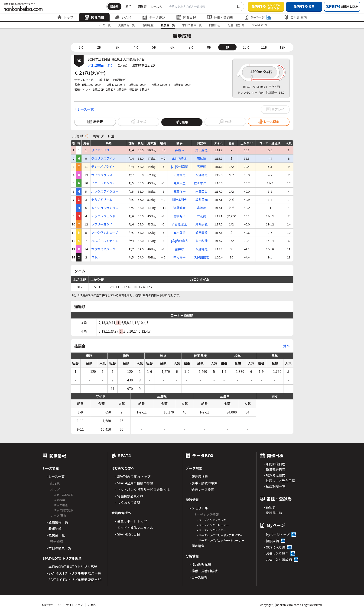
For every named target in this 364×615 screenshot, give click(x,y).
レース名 (156, 6)
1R (81, 47)
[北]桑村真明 (179, 167)
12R (283, 47)
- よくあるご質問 (128, 503)
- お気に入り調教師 (278, 560)
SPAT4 (123, 17)
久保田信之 (201, 257)
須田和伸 (201, 241)
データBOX (154, 17)
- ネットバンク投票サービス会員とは (142, 489)
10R (246, 47)
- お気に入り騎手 (276, 553)
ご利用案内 (296, 17)
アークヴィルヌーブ (105, 233)
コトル (96, 257)
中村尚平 (179, 257)
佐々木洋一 (201, 183)
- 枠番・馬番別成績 (203, 571)
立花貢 (201, 216)
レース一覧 (104, 25)
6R (172, 47)
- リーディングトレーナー (213, 525)
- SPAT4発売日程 (128, 534)
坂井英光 (201, 200)
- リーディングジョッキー (213, 520)
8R (209, 47)
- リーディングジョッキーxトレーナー (221, 540)
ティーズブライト (103, 167)
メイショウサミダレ (105, 208)
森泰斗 (179, 150)
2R (99, 47)
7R (191, 47)
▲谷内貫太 (179, 159)
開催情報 (94, 17)
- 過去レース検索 (202, 489)
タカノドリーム (102, 200)
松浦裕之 (201, 175)
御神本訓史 (179, 200)
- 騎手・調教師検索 (203, 483)
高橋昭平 (179, 216)
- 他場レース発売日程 (279, 481)
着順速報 (148, 25)
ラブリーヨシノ (102, 224)
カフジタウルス (102, 175)
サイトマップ (75, 605)
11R (264, 47)
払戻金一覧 (168, 25)
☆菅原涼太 (179, 224)
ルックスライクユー (105, 192)
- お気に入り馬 (275, 547)
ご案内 (92, 605)
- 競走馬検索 (199, 476)
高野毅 (201, 167)
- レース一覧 (55, 476)
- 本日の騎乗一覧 (59, 548)
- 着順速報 (54, 529)
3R (117, 47)
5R (154, 47)
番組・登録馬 (220, 17)
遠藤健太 (179, 208)
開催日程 (186, 17)
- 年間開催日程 (275, 464)
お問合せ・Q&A (51, 605)
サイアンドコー (102, 150)
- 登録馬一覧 (273, 513)
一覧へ (285, 346)
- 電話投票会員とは (129, 496)
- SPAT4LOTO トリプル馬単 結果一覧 (74, 573)
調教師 (142, 6)
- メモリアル (199, 508)
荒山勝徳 (201, 150)
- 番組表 (270, 507)
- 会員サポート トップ (131, 521)
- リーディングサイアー (211, 530)
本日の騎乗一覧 (192, 25)
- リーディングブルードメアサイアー (220, 535)
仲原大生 (179, 183)
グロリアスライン (103, 159)
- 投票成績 (271, 541)
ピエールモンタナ (103, 183)
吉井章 (179, 249)
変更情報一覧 (127, 25)
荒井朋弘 (201, 224)
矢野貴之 (179, 175)
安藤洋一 (179, 192)
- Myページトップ (277, 535)
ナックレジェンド (103, 216)
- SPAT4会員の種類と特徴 (134, 483)
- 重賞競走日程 (275, 470)
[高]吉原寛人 (179, 241)
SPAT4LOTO (259, 25)
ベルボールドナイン (105, 241)
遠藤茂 (201, 208)
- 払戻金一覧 (56, 535)
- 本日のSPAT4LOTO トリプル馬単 (72, 567)
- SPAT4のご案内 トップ (133, 476)
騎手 (128, 6)
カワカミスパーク (103, 249)
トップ (65, 17)
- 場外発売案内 (275, 475)
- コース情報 (198, 577)
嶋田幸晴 (201, 233)
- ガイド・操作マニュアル (134, 528)
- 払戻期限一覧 (275, 486)
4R (136, 47)
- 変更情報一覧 (57, 522)
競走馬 (114, 6)
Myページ (258, 17)
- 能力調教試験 (200, 564)
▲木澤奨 (179, 233)
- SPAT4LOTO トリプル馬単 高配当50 (74, 580)
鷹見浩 (201, 159)
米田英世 (201, 192)
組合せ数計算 (236, 25)
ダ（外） (101, 65)
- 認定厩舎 (197, 546)
